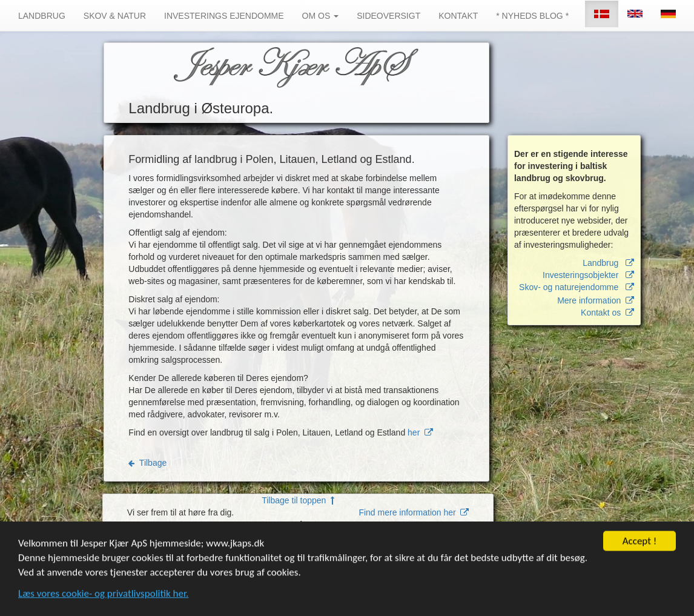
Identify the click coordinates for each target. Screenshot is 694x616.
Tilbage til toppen (298, 500)
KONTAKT (458, 16)
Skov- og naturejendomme (577, 287)
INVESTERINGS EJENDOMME (224, 16)
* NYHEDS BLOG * (532, 16)
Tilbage (147, 463)
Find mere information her (414, 512)
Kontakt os (607, 313)
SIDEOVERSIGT (388, 16)
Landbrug (608, 263)
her (420, 432)
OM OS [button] (321, 16)
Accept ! (640, 542)
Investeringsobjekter (588, 275)
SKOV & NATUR (115, 16)
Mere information (596, 300)
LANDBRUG (42, 16)
